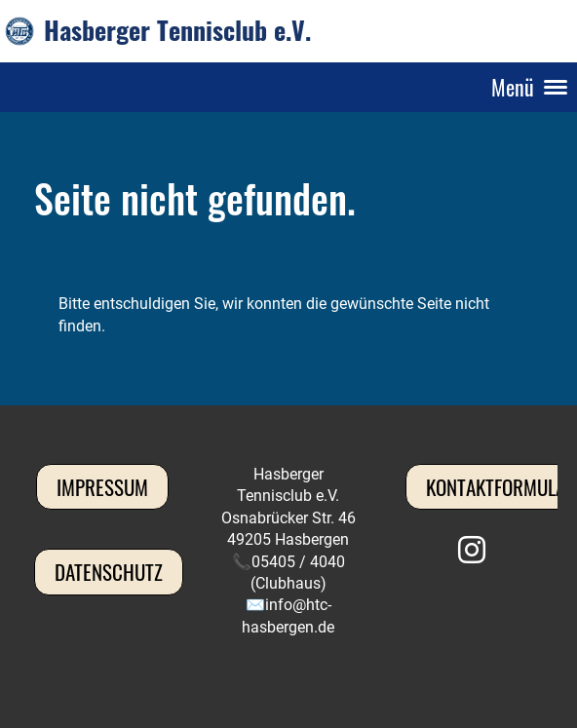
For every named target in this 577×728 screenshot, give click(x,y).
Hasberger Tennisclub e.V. (177, 30)
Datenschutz (109, 572)
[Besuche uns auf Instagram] (472, 551)
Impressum (102, 487)
